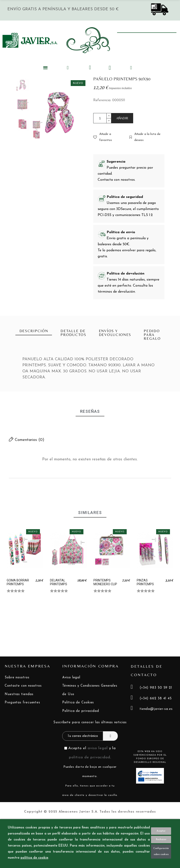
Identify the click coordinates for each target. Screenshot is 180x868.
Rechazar (161, 840)
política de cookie (34, 858)
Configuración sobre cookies (161, 851)
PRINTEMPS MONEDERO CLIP (105, 582)
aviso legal (98, 748)
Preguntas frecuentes (22, 703)
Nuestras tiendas (19, 694)
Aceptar (161, 831)
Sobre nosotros (17, 678)
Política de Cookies (78, 703)
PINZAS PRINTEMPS (145, 582)
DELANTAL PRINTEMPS (59, 582)
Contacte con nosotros (23, 686)
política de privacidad (90, 757)
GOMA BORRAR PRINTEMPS (18, 582)
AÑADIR (122, 118)
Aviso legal (71, 678)
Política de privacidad (81, 711)
